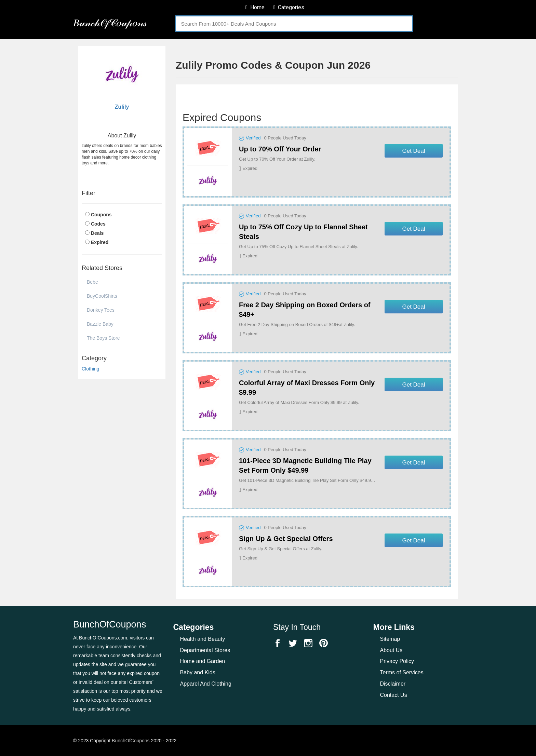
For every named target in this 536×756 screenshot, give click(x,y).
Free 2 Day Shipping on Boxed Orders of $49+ (305, 310)
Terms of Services (402, 672)
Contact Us (394, 695)
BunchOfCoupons (131, 741)
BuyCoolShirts (102, 296)
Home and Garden (203, 661)
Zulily (122, 107)
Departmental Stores (205, 650)
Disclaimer (393, 684)
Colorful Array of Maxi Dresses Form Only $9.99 (307, 388)
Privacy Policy (397, 661)
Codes (98, 224)
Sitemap (390, 639)
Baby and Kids (198, 672)
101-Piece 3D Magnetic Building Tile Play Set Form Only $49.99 (305, 465)
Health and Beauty (203, 639)
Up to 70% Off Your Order (280, 149)
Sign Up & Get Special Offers (286, 539)
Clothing (90, 369)
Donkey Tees (101, 310)
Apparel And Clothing (206, 684)
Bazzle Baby (100, 324)
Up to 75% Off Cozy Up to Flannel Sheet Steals (303, 232)
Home (255, 7)
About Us (391, 650)
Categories (289, 7)
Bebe (92, 282)
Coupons (101, 215)
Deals (97, 233)
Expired (100, 242)
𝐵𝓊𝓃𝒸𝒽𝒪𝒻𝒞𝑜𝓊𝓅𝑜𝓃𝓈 (110, 23)
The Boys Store (103, 338)
